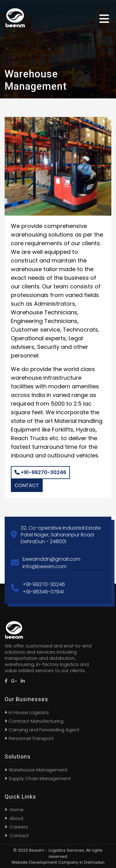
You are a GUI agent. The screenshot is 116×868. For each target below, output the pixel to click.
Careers (16, 827)
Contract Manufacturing (36, 721)
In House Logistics (29, 712)
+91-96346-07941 (43, 592)
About (14, 818)
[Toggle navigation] (105, 18)
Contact (27, 485)
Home (14, 810)
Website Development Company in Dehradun (58, 862)
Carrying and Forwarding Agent (44, 730)
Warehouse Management (38, 770)
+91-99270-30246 (40, 472)
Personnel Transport (31, 738)
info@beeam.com (45, 566)
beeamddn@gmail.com (52, 559)
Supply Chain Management (40, 778)
